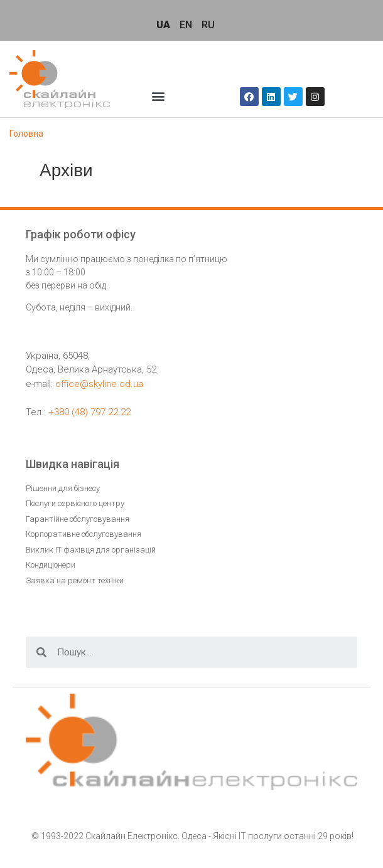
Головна (26, 134)
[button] (159, 96)
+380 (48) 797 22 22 (89, 412)
